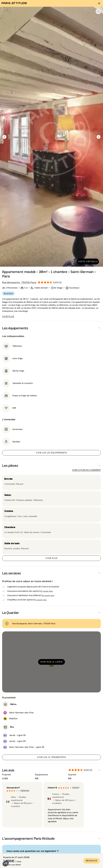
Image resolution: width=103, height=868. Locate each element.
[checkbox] (98, 11)
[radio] (7, 791)
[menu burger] (99, 3)
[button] (6, 863)
